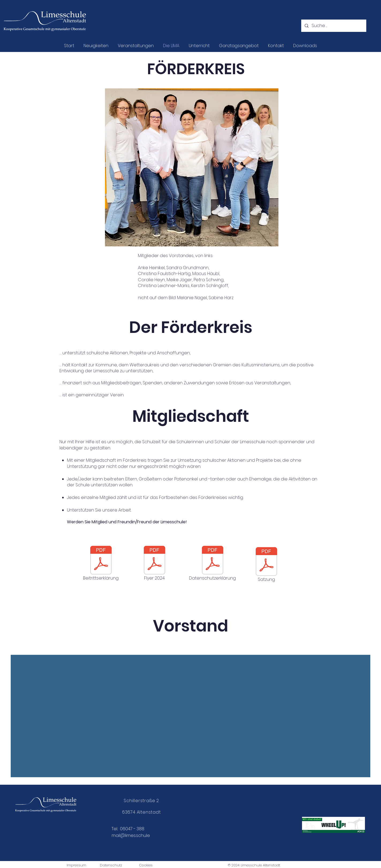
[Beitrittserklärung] (101, 564)
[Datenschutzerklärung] (213, 564)
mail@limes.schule (131, 835)
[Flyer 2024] (154, 564)
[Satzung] (266, 565)
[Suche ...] (333, 26)
